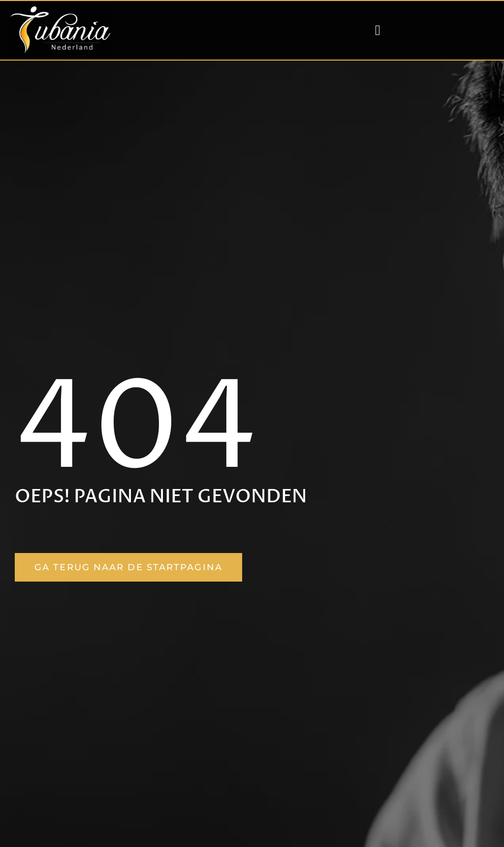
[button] (378, 31)
